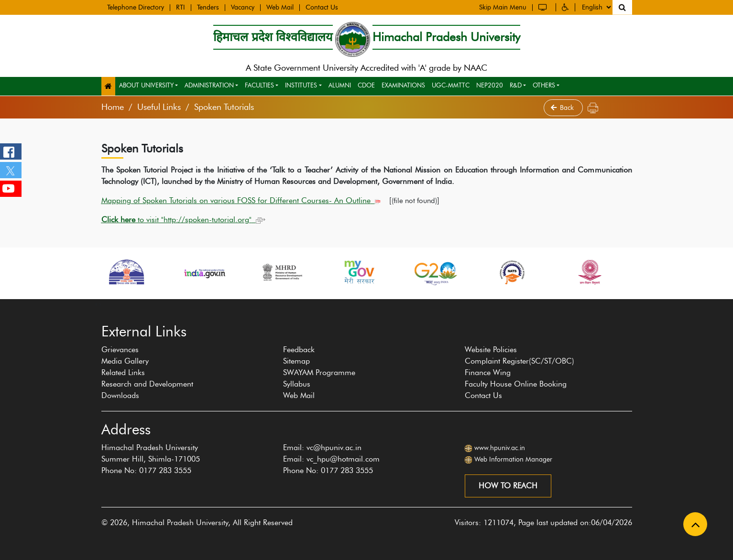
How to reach (508, 486)
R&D (516, 85)
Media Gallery (125, 361)
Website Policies (491, 350)
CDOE (366, 85)
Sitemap (296, 361)
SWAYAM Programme (319, 372)
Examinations (403, 85)
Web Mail (280, 7)
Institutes (301, 85)
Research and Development (147, 384)
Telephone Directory (136, 7)
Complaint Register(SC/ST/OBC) (520, 361)
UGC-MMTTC (451, 85)
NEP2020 (490, 85)
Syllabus (297, 384)
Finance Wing (488, 372)
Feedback (299, 350)
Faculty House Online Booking (516, 384)
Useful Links (159, 107)
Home (113, 107)
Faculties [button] (259, 85)
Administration (209, 85)
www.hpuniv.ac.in (500, 448)
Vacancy (243, 7)
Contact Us (322, 7)
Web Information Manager (513, 459)
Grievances (120, 350)
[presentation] (96, 304)
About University (146, 85)
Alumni (340, 85)
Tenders (208, 7)
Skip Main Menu (503, 6)
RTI (181, 7)
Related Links (123, 372)
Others (544, 85)
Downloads (120, 395)
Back (563, 108)
